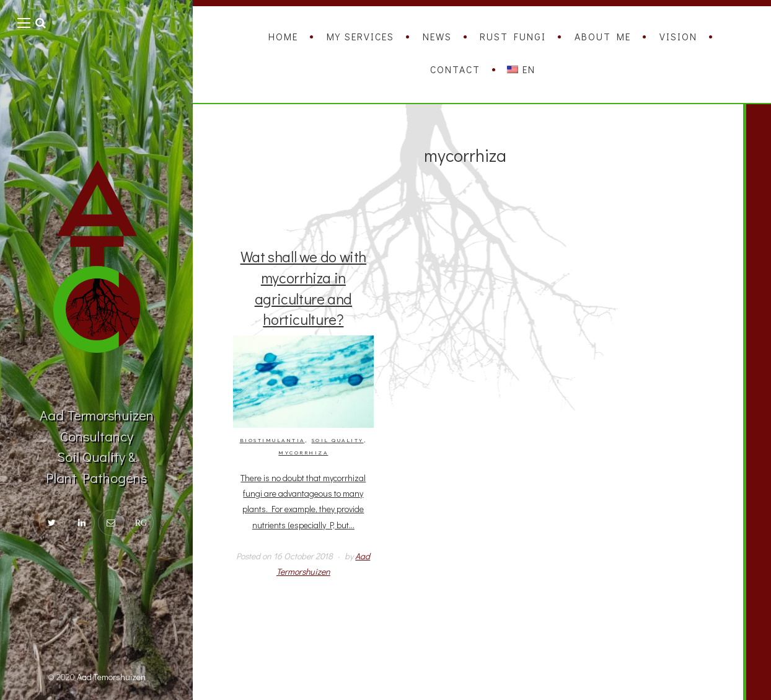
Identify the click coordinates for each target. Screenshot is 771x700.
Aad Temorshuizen (111, 677)
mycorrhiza (303, 453)
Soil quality (338, 441)
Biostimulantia (272, 441)
